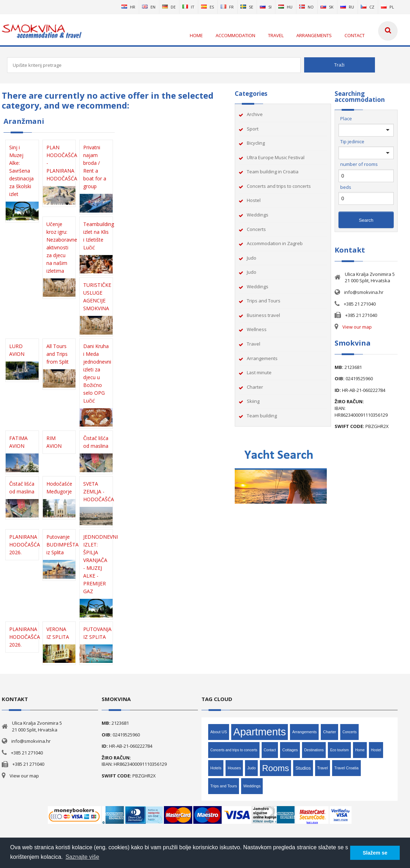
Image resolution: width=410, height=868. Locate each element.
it (188, 7)
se (247, 7)
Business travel (263, 315)
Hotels (216, 768)
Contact (270, 750)
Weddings (258, 215)
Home (360, 750)
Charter (255, 387)
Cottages (290, 750)
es (207, 7)
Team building (262, 416)
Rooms (275, 768)
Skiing (253, 401)
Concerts (256, 229)
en (149, 7)
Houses (234, 768)
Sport (253, 129)
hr (128, 7)
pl (388, 7)
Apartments (260, 732)
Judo (252, 258)
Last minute (259, 372)
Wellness (257, 329)
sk (327, 7)
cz (368, 7)
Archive (255, 114)
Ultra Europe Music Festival (276, 157)
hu (285, 7)
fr (227, 7)
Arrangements (262, 358)
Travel (254, 344)
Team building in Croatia (273, 172)
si (266, 7)
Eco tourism (339, 750)
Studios (303, 768)
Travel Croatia (346, 768)
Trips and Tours (264, 301)
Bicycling (256, 143)
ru (347, 7)
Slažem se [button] (375, 853)
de (169, 7)
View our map (357, 327)
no (306, 7)
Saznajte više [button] (82, 857)
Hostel (254, 200)
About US (219, 732)
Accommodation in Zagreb (275, 243)
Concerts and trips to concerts (279, 186)
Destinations (314, 750)
